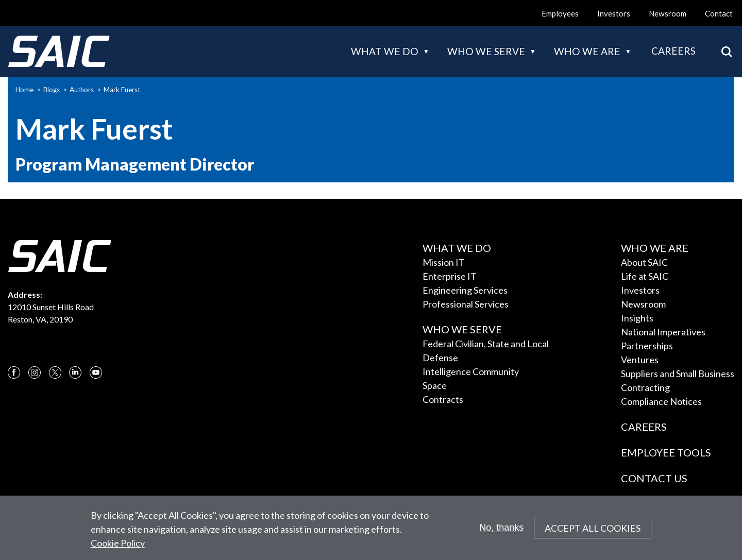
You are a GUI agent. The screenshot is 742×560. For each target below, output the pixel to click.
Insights (637, 318)
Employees (560, 13)
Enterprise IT (450, 276)
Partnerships (647, 346)
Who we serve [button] (486, 51)
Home (24, 90)
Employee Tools (666, 452)
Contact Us (654, 478)
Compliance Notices (661, 401)
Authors (82, 90)
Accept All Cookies (593, 533)
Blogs (52, 90)
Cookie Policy (118, 548)
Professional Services (466, 304)
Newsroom (668, 13)
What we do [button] (385, 51)
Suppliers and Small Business (678, 374)
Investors (614, 13)
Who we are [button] (587, 51)
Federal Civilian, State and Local (486, 344)
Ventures (640, 360)
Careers (673, 51)
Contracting (645, 387)
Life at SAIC (645, 276)
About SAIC (644, 262)
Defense (440, 358)
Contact (719, 13)
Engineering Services (465, 290)
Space (435, 385)
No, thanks (501, 533)
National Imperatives (663, 332)
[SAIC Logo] (59, 52)
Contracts (443, 399)
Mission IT (444, 262)
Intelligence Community (471, 371)
